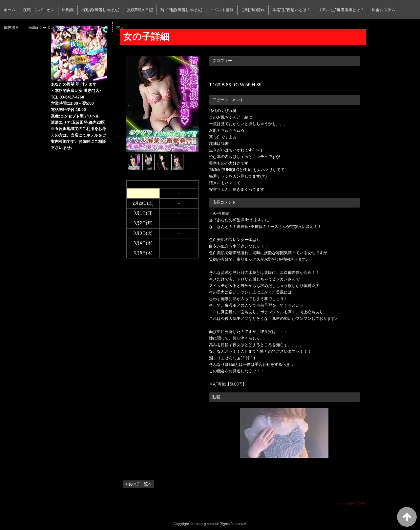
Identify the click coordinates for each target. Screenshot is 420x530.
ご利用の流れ (253, 10)
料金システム (384, 10)
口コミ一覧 (99, 28)
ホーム (10, 10)
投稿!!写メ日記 (140, 10)
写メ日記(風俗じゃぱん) (181, 10)
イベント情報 (222, 10)
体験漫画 (11, 28)
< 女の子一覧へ (138, 484)
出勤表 (68, 10)
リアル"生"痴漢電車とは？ (341, 10)
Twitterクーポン (41, 28)
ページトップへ (352, 503)
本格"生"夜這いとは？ (292, 10)
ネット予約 (72, 28)
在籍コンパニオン (39, 10)
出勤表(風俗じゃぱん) (100, 10)
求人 (120, 28)
